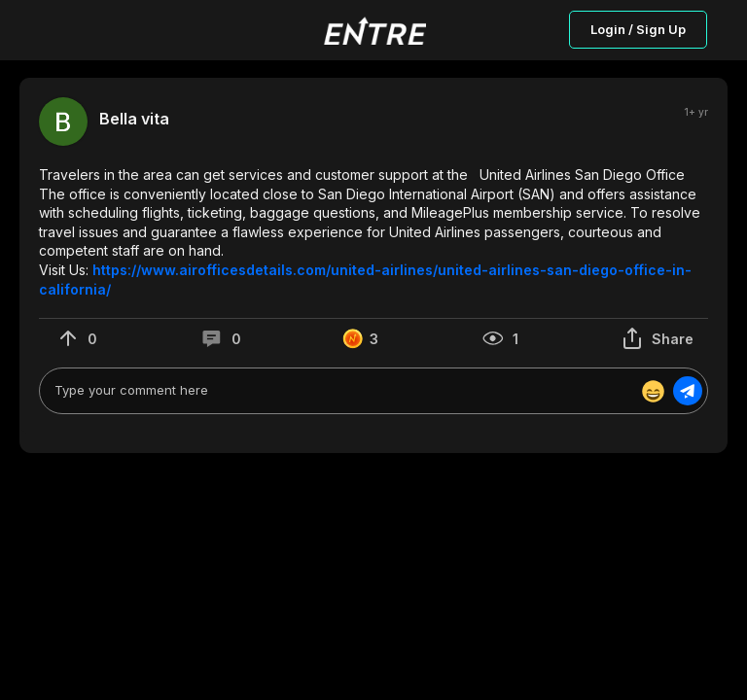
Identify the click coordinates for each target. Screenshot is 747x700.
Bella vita (134, 119)
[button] (373, 232)
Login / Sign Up (638, 29)
